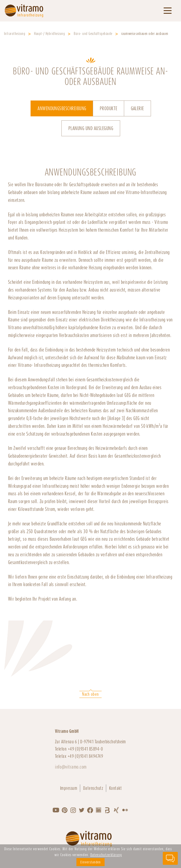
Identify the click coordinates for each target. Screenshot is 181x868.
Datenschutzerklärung (106, 855)
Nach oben (90, 694)
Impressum (69, 788)
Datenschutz (93, 788)
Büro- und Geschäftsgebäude (93, 34)
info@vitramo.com (71, 767)
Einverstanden (91, 862)
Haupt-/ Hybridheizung (49, 34)
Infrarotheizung (15, 34)
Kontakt (116, 788)
